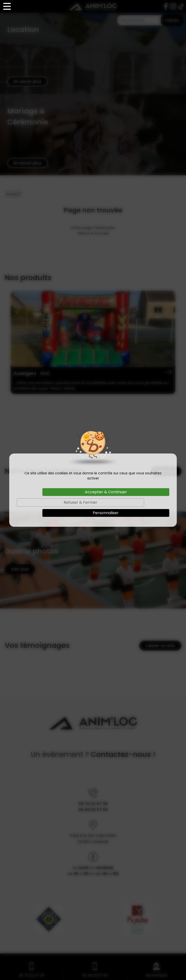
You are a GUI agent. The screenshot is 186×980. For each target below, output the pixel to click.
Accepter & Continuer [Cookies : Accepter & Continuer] (106, 492)
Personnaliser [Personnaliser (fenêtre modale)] (106, 513)
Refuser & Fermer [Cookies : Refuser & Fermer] (81, 502)
